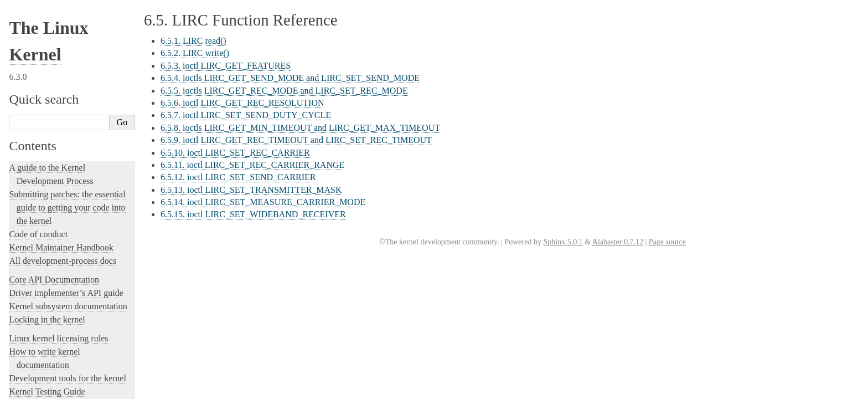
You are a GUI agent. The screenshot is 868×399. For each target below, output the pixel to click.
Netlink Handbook (46, 229)
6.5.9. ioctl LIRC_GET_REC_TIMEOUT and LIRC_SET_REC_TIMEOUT (296, 140)
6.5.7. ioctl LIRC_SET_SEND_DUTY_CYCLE (246, 115)
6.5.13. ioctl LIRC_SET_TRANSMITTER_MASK (251, 190)
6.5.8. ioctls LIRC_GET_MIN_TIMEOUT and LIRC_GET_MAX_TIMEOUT (300, 128)
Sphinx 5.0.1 (563, 242)
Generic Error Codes (54, 175)
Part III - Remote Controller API (74, 132)
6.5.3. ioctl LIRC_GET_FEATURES (226, 66)
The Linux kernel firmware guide (68, 319)
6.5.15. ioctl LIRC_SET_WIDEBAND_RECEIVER (253, 214)
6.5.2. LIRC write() (195, 53)
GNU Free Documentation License (74, 196)
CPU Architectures (42, 351)
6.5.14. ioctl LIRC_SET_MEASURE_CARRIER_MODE (263, 202)
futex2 (27, 300)
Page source (667, 242)
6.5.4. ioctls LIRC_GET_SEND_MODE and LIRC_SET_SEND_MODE (290, 78)
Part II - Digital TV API (58, 121)
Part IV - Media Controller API (69, 143)
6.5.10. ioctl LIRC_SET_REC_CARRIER (235, 153)
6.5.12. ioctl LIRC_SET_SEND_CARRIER (238, 177)
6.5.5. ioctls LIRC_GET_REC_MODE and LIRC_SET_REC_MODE (284, 91)
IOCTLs (30, 40)
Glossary (37, 186)
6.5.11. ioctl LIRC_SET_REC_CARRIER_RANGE (252, 165)
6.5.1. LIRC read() (193, 41)
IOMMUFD (36, 64)
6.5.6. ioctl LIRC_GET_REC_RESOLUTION (242, 103)
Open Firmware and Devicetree (64, 332)
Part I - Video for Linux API (64, 110)
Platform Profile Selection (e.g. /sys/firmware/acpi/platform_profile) (75, 253)
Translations (31, 389)
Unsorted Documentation (53, 370)
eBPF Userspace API (50, 28)
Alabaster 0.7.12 (618, 242)
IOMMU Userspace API (55, 52)
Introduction (42, 99)
